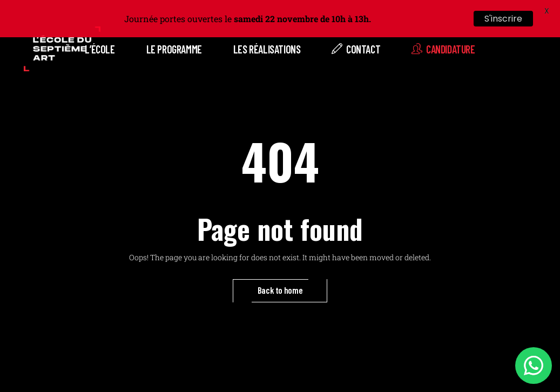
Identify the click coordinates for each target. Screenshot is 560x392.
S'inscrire (503, 19)
